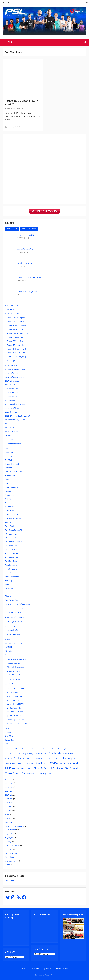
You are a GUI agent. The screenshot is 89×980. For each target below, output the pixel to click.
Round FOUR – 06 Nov (16, 326)
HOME (24, 970)
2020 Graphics (11, 413)
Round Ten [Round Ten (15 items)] (63, 769)
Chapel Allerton (13, 664)
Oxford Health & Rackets (17, 676)
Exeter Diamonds (14, 672)
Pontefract (10, 527)
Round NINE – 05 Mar (16, 330)
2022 (7, 815)
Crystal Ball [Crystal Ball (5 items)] (68, 754)
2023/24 (9, 823)
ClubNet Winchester (15, 668)
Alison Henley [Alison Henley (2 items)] (14, 755)
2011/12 (8, 780)
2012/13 (8, 784)
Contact (8, 449)
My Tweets (10, 881)
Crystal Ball (10, 834)
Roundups (9, 858)
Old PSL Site (10, 737)
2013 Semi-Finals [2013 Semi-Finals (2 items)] (50, 750)
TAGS (23, 229)
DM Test (9, 461)
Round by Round (12, 854)
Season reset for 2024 (26, 236)
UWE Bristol (10, 627)
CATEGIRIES (32, 229)
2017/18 (8, 803)
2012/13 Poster (11, 366)
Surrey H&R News (14, 635)
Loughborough (11, 488)
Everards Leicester (13, 465)
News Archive (11, 504)
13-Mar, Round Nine (15, 701)
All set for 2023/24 (25, 250)
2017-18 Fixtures (12, 393)
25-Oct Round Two (15, 709)
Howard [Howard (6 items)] (38, 759)
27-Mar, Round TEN (15, 713)
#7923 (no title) (11, 306)
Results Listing (11, 566)
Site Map (9, 581)
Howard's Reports (13, 846)
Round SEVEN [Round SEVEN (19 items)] (34, 769)
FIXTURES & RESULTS (14, 472)
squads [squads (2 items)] (37, 775)
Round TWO (10, 574)
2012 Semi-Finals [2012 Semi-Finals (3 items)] (34, 750)
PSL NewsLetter (12, 546)
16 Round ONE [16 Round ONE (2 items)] (19, 750)
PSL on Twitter (11, 550)
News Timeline (11, 515)
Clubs (8, 656)
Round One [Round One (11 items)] (18, 769)
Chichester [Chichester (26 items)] (55, 754)
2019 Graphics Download (15, 405)
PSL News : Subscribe (14, 542)
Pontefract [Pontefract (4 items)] (9, 765)
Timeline (9, 597)
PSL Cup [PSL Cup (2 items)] (16, 765)
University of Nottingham (16, 618)
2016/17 (8, 799)
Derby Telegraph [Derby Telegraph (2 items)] (78, 755)
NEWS (9, 229)
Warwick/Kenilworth (14, 644)
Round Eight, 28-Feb (15, 720)
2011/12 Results (12, 685)
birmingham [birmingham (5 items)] (32, 754)
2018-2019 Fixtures (13, 397)
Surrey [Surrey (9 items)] (43, 774)
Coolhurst (9, 453)
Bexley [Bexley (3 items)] (24, 754)
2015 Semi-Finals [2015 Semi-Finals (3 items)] (67, 750)
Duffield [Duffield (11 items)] (9, 759)
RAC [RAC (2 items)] (20, 765)
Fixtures (9, 469)
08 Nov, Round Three (16, 689)
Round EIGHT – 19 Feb (16, 319)
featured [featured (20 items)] (20, 759)
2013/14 (8, 788)
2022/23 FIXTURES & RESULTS (18, 417)
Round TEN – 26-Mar (16, 346)
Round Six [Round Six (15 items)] (50, 769)
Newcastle (10, 496)
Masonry (9, 492)
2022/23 (9, 819)
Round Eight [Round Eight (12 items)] (34, 764)
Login (8, 484)
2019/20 (9, 811)
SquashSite (10, 741)
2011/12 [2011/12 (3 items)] (26, 750)
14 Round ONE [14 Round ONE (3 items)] (10, 750)
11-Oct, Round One (15, 697)
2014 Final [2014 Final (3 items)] (58, 750)
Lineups (8, 480)
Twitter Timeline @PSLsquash (17, 605)
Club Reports (20, 127)
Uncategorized (11, 862)
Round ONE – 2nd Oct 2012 (18, 334)
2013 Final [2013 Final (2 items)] (43, 750)
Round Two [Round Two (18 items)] (20, 774)
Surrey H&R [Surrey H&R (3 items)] (51, 774)
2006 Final (9, 310)
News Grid (10, 508)
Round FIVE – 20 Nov (16, 322)
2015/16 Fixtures (12, 382)
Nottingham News (15, 622)
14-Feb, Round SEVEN (16, 705)
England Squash (61, 970)
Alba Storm (10, 428)
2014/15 (8, 792)
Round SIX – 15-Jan (15, 342)
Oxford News (14, 680)
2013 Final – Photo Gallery (16, 370)
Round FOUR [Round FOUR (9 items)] (63, 764)
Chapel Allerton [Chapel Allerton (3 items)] (42, 754)
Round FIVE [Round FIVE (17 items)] (48, 764)
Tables (8, 593)
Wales (8, 640)
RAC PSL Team (11, 562)
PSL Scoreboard (12, 554)
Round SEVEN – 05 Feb (17, 338)
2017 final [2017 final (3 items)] (79, 750)
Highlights (10, 838)
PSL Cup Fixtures (12, 535)
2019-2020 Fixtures (13, 409)
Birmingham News (15, 613)
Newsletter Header (13, 519)
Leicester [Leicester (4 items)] (45, 760)
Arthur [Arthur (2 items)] (19, 755)
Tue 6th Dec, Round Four (17, 724)
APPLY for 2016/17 (13, 432)
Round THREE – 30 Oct (16, 350)
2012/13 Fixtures (12, 314)
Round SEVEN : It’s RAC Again (29, 278)
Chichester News (14, 444)
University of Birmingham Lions (18, 609)
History (8, 733)
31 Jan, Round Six (14, 716)
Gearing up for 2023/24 (27, 264)
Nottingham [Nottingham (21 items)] (70, 759)
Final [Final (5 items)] (28, 760)
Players (8, 729)
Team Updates (13, 361)
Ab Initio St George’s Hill (15, 420)
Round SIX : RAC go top (27, 292)
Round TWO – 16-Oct (16, 354)
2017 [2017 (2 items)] (75, 750)
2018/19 (11, 127)
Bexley (8, 436)
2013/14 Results (12, 374)
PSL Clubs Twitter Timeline (16, 531)
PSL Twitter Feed (12, 558)
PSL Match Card (12, 539)
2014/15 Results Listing (15, 378)
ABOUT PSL (10, 424)
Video (8, 866)
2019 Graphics (11, 401)
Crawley (9, 457)
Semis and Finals (12, 577)
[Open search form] (85, 42)
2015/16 (8, 796)
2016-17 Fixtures (12, 386)
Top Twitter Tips (12, 601)
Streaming (10, 589)
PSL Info (9, 652)
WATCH (8, 648)
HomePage (10, 476)
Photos (8, 523)
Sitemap (9, 585)
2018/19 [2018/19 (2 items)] (7, 755)
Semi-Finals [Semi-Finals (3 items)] (31, 774)
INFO (16, 229)
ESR (7, 745)
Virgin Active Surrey (13, 631)
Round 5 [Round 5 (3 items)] (24, 765)
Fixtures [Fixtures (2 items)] (32, 760)
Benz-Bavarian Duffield (16, 660)
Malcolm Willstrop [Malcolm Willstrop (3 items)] (55, 760)
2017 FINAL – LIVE (13, 389)
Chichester (10, 440)
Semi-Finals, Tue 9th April (17, 357)
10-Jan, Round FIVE (15, 693)
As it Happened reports (15, 827)
